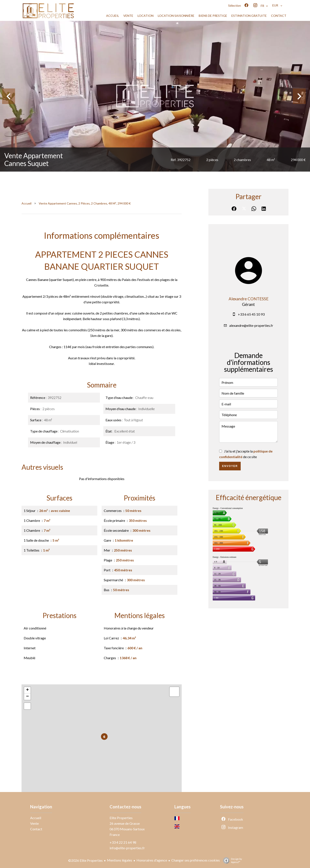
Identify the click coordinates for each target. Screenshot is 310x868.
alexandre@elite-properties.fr (251, 325)
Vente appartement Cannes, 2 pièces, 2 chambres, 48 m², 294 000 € (85, 203)
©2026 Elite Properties (85, 860)
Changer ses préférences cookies (196, 860)
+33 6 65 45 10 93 (251, 314)
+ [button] (27, 690)
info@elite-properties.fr (127, 848)
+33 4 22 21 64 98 (123, 842)
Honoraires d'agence (152, 860)
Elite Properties (121, 818)
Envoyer (230, 466)
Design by (231, 860)
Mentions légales (120, 860)
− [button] (27, 697)
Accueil (26, 203)
